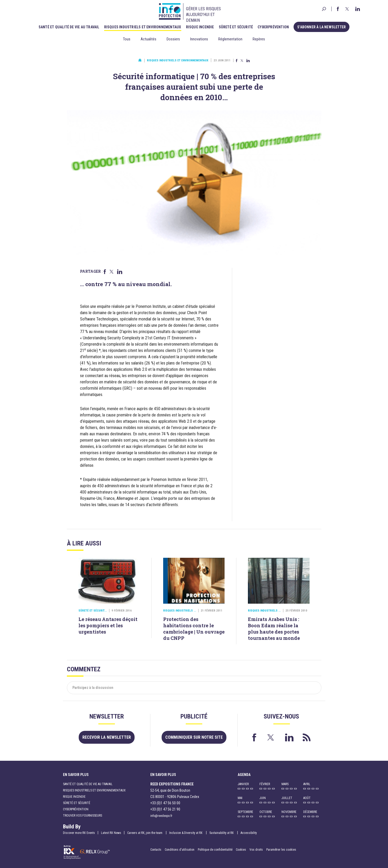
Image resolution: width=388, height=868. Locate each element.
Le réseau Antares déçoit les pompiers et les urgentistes (108, 625)
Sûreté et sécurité (236, 27)
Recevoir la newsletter (107, 737)
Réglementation (230, 39)
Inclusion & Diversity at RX (186, 833)
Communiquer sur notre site (194, 737)
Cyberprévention (273, 27)
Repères (259, 39)
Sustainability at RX (222, 833)
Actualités (148, 39)
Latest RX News (111, 833)
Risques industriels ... (180, 611)
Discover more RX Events (79, 833)
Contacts (156, 850)
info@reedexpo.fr (161, 816)
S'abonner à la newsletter (321, 27)
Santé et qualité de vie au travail (69, 27)
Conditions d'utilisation (180, 850)
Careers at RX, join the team (145, 833)
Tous (127, 39)
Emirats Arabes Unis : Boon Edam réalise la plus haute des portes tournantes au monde (274, 629)
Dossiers (173, 39)
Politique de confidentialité (216, 850)
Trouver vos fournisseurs (83, 816)
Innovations (199, 39)
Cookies (241, 850)
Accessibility (249, 833)
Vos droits (256, 850)
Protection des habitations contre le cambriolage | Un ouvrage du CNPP (194, 629)
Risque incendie (200, 27)
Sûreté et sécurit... (93, 611)
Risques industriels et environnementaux (143, 27)
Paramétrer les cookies (281, 850)
